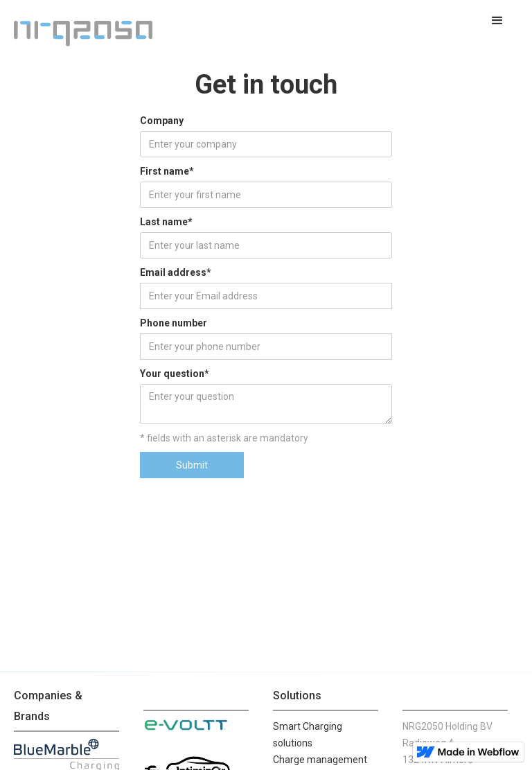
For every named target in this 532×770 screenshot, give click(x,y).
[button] (497, 21)
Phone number (174, 323)
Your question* (175, 374)
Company (162, 121)
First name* (167, 171)
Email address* (176, 272)
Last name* (166, 222)
